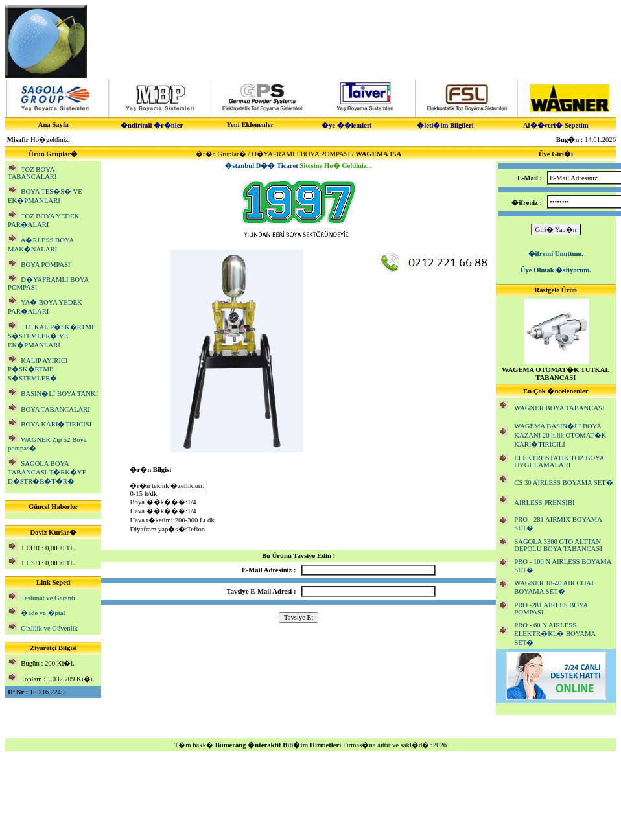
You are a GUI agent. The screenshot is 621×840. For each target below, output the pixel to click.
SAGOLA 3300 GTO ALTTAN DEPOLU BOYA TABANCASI (558, 545)
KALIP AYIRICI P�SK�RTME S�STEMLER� (38, 369)
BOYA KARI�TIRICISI (56, 424)
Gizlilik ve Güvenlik (49, 628)
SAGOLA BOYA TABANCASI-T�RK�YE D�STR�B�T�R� (47, 472)
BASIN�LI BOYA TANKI (59, 394)
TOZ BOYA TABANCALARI (32, 173)
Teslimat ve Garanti (48, 598)
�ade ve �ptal (43, 613)
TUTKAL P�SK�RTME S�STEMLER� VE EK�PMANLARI (52, 336)
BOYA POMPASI (45, 265)
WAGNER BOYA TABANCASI (559, 408)
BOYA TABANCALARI (55, 409)
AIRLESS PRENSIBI (544, 503)
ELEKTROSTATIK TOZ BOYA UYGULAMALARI (559, 461)
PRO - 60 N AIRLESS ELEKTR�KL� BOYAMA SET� (555, 634)
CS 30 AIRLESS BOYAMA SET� (564, 483)
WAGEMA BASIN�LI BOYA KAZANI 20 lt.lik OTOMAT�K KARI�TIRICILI (560, 435)
